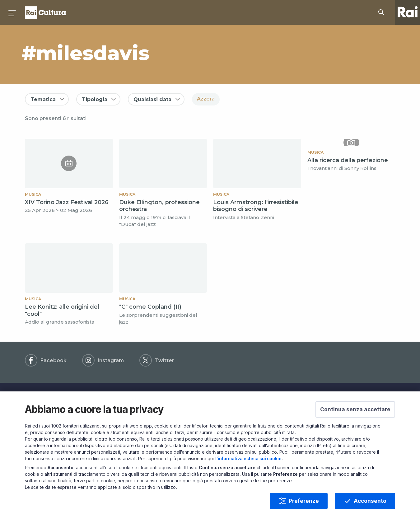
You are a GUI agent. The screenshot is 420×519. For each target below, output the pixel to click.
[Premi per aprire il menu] (12, 12)
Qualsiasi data (152, 99)
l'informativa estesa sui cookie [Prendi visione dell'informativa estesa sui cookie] (248, 469)
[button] (355, 420)
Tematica (43, 99)
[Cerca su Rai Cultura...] (383, 12)
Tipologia (95, 99)
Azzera (206, 99)
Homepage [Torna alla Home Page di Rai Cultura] (45, 12)
